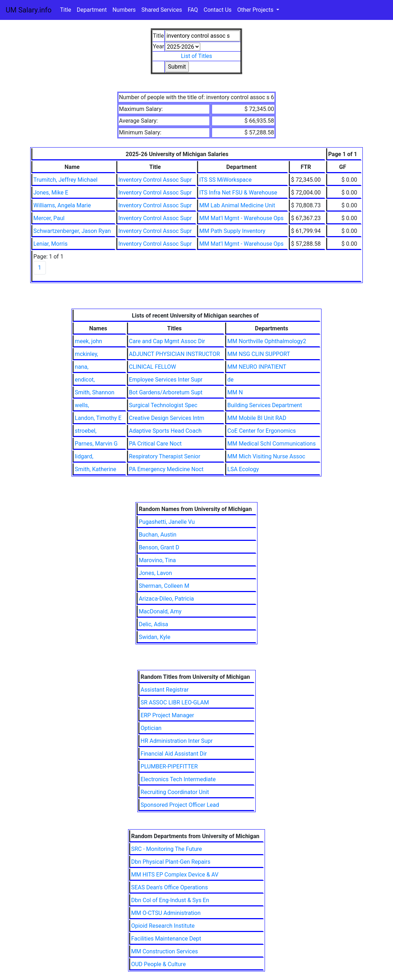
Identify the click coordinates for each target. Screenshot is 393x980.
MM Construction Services (165, 951)
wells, (82, 405)
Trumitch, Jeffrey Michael (65, 180)
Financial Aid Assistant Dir (174, 754)
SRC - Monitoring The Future (167, 849)
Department (92, 10)
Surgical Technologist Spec (163, 405)
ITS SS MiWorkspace (225, 180)
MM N (235, 392)
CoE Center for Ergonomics (262, 431)
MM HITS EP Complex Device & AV (175, 875)
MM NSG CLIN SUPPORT (259, 354)
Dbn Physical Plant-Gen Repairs (171, 862)
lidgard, (84, 456)
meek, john (88, 341)
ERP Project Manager (167, 715)
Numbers (124, 10)
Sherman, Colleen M (164, 586)
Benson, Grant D (159, 547)
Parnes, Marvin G (96, 444)
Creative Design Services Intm (167, 418)
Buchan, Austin (158, 535)
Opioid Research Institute (163, 926)
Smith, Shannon (94, 392)
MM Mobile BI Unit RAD (257, 418)
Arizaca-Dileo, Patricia (166, 599)
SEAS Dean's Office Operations (170, 887)
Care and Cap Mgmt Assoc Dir (167, 341)
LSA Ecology (243, 469)
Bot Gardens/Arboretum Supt (166, 392)
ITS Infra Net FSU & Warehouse (238, 193)
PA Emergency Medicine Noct (166, 469)
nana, (81, 367)
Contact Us (218, 10)
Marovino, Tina (157, 560)
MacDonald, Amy (160, 611)
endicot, (85, 380)
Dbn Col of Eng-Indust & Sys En (170, 900)
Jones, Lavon (155, 573)
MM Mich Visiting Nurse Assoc (266, 456)
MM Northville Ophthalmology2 (267, 341)
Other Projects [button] (256, 10)
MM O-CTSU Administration (166, 913)
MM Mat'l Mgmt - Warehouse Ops (241, 218)
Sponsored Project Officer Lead (180, 805)
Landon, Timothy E (98, 418)
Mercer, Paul (49, 218)
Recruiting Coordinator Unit (175, 792)
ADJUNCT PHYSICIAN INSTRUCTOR (175, 354)
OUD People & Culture (159, 964)
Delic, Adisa (153, 624)
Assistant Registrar (164, 690)
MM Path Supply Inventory (232, 231)
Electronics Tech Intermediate (178, 779)
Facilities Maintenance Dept (166, 939)
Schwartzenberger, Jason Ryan (72, 231)
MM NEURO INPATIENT (257, 367)
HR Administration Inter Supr (177, 741)
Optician (151, 728)
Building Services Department (265, 405)
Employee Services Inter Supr (166, 380)
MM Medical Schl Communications (271, 444)
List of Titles (197, 56)
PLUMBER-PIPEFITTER (169, 766)
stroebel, (86, 431)
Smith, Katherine (95, 469)
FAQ (193, 10)
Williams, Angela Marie (62, 205)
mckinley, (86, 354)
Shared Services (162, 10)
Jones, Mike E (51, 193)
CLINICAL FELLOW (153, 367)
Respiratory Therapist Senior (165, 456)
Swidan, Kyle (155, 637)
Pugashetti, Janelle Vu (167, 522)
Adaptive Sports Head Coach (165, 431)
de (230, 380)
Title (66, 10)
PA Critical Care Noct (155, 444)
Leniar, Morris (51, 244)
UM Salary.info (29, 10)
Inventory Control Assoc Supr (155, 180)
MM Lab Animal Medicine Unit (237, 205)
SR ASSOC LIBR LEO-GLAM (175, 702)
